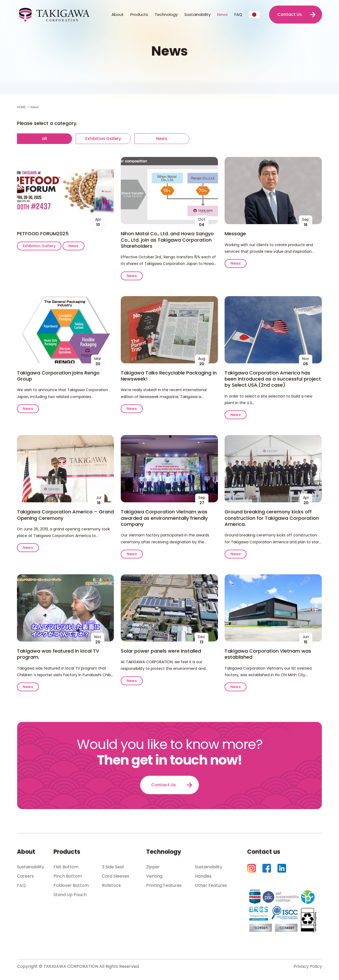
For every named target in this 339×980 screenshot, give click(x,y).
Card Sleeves (116, 877)
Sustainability (197, 14)
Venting (154, 877)
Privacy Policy (308, 967)
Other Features (211, 886)
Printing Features (164, 886)
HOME (21, 107)
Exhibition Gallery (106, 139)
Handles (203, 877)
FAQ (238, 14)
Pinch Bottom (68, 877)
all (45, 139)
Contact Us (290, 14)
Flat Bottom (66, 867)
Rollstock (111, 886)
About (26, 852)
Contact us (264, 852)
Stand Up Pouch (70, 895)
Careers (25, 877)
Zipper (153, 867)
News (222, 14)
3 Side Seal (113, 867)
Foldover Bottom (71, 886)
